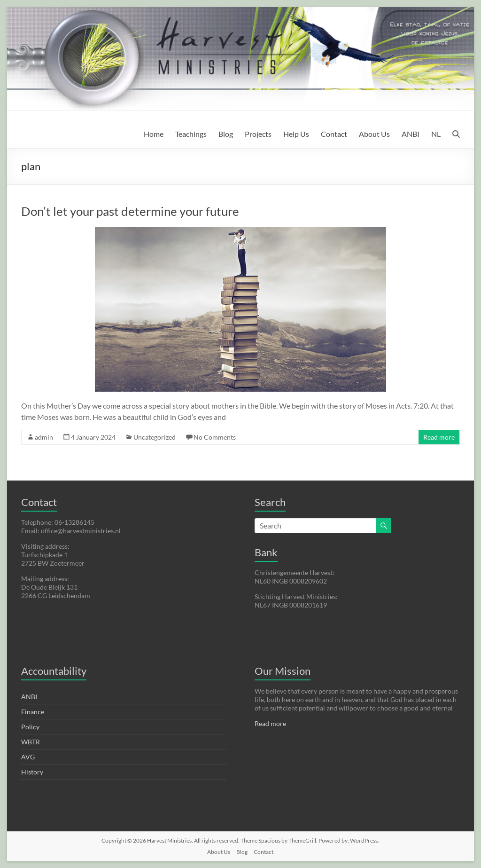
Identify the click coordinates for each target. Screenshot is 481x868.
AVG (28, 757)
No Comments (215, 437)
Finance (33, 712)
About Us (374, 134)
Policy (30, 727)
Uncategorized (155, 437)
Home (154, 134)
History (32, 772)
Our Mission (283, 671)
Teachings (191, 134)
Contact (334, 134)
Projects (258, 134)
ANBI (411, 134)
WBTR (31, 742)
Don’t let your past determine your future (130, 211)
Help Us (296, 134)
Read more (439, 437)
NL (436, 134)
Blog (226, 134)
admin (44, 437)
